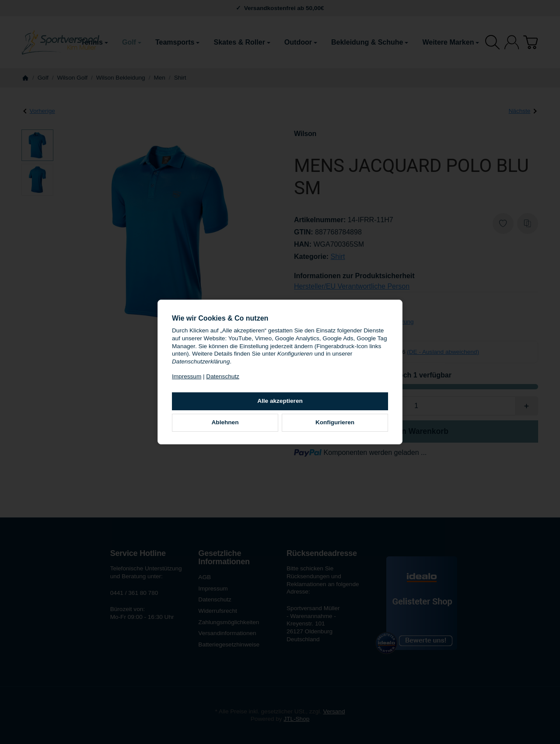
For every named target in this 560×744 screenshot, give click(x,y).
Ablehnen (225, 422)
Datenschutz (223, 376)
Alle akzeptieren (280, 401)
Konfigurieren (335, 422)
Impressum (187, 376)
